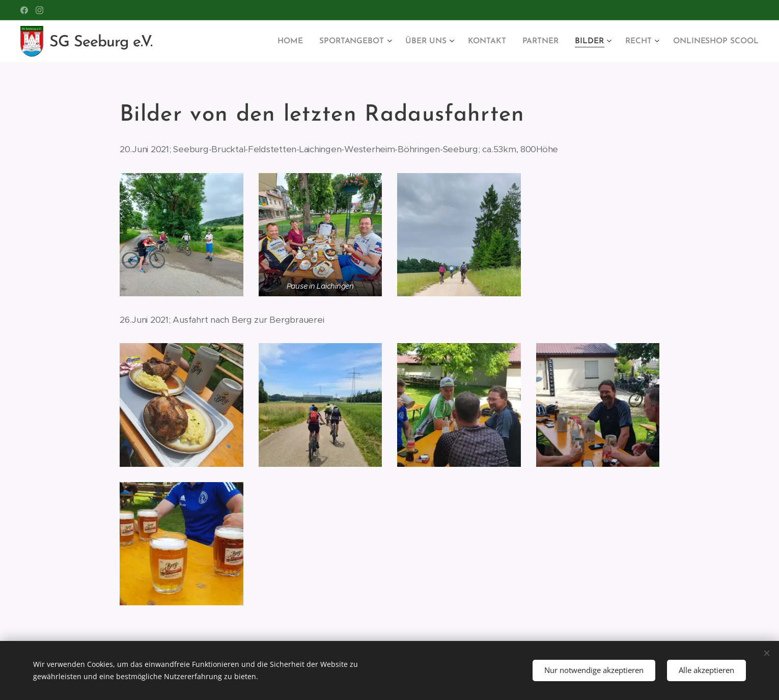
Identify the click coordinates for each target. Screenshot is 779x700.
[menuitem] (302, 41)
